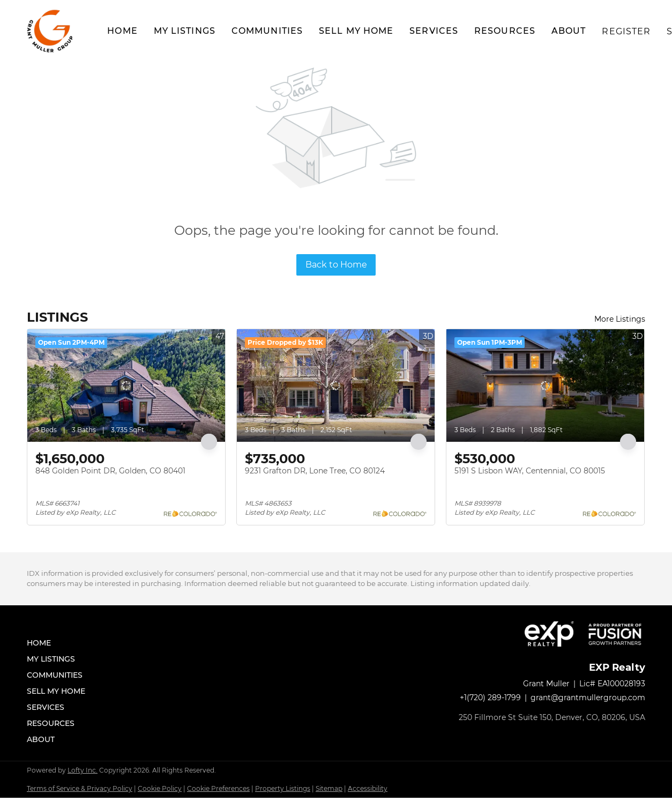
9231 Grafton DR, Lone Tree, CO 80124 (315, 471)
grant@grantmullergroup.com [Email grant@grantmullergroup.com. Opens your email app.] (588, 702)
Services (434, 31)
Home (122, 31)
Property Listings (283, 792)
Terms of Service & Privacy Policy (80, 792)
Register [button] (626, 31)
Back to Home (336, 265)
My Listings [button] (185, 31)
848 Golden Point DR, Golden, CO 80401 (110, 471)
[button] (51, 31)
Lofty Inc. (83, 773)
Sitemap (329, 792)
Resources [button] (505, 31)
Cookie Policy (160, 792)
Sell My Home (356, 31)
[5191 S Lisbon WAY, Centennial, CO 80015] (545, 385)
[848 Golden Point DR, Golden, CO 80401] (126, 385)
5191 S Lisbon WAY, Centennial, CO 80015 (530, 471)
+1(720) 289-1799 (490, 702)
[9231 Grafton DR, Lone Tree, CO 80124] (336, 385)
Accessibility (368, 792)
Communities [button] (267, 31)
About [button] (569, 31)
